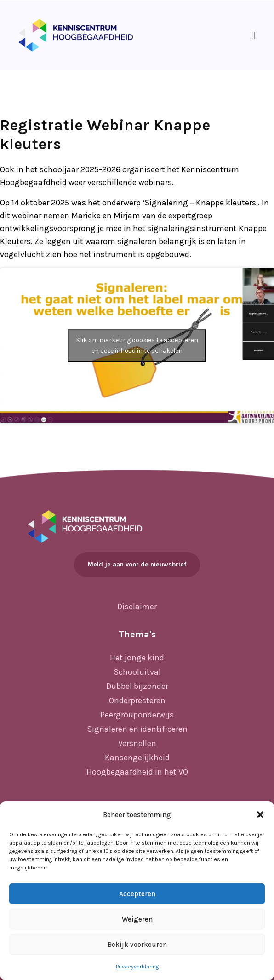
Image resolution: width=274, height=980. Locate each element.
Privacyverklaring (137, 967)
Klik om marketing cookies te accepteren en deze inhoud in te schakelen (137, 345)
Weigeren (137, 919)
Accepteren (137, 894)
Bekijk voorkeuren (137, 945)
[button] (260, 815)
